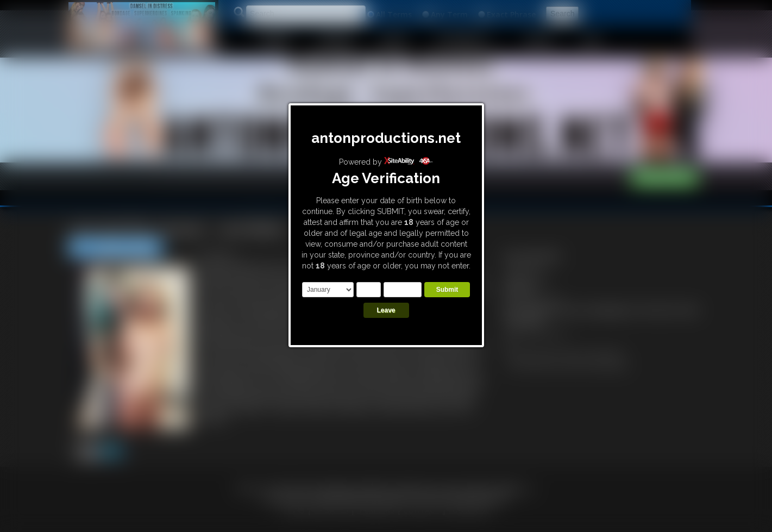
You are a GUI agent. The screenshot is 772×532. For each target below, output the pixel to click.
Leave (386, 310)
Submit (447, 290)
